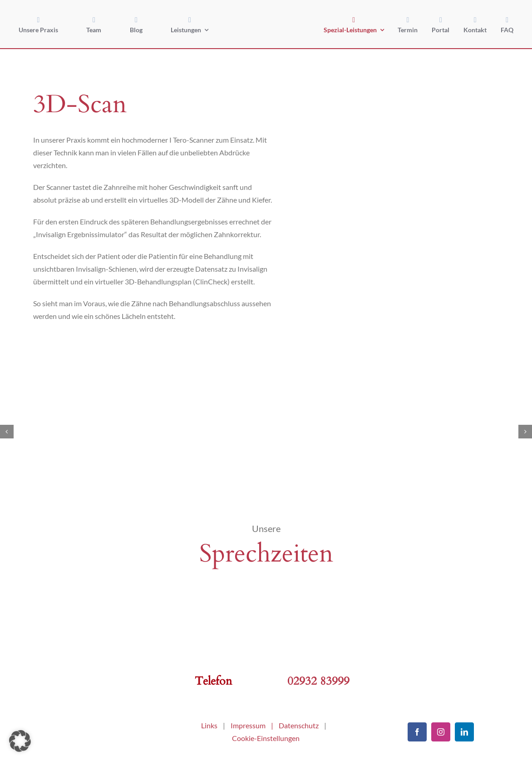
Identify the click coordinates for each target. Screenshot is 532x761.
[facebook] (417, 732)
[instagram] (441, 732)
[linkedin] (464, 732)
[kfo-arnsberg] (91, 721)
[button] (20, 741)
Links (209, 725)
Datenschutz (299, 725)
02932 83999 (318, 681)
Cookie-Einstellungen (266, 738)
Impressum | (255, 725)
